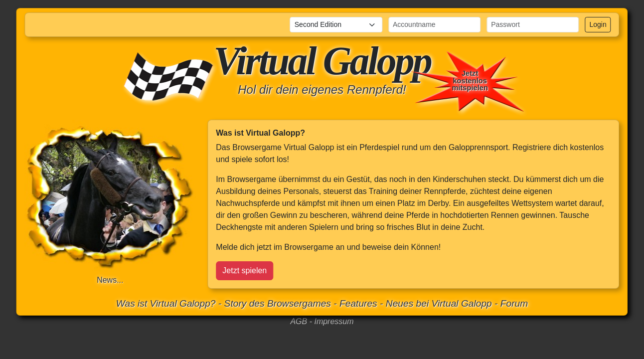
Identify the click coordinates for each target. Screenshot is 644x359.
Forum (514, 303)
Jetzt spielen (244, 270)
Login (598, 24)
